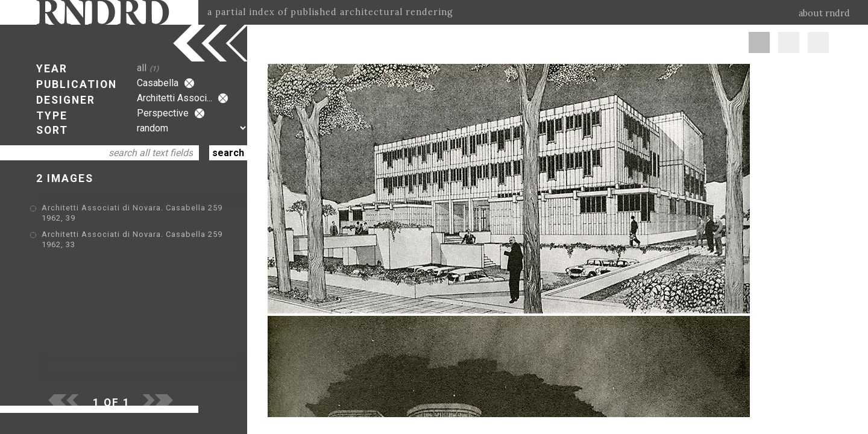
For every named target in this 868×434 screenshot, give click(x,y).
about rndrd (824, 13)
